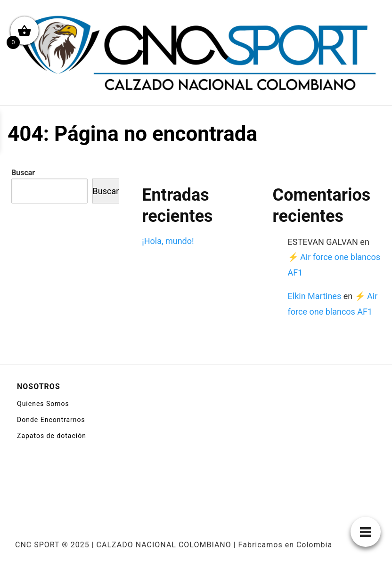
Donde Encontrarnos (51, 420)
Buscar (23, 173)
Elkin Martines (315, 296)
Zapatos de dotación (52, 436)
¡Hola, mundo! (168, 241)
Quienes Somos (43, 404)
